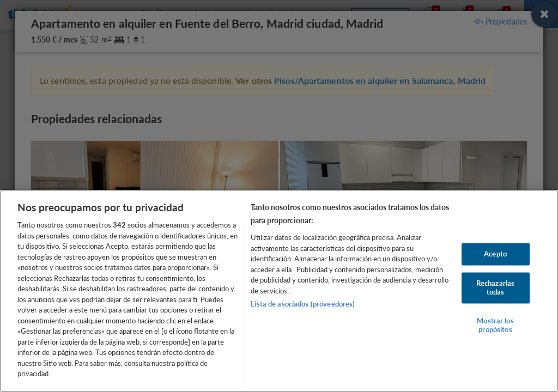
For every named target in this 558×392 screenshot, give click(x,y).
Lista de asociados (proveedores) (303, 304)
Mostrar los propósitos (495, 326)
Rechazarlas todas (495, 288)
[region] (279, 291)
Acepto (495, 254)
